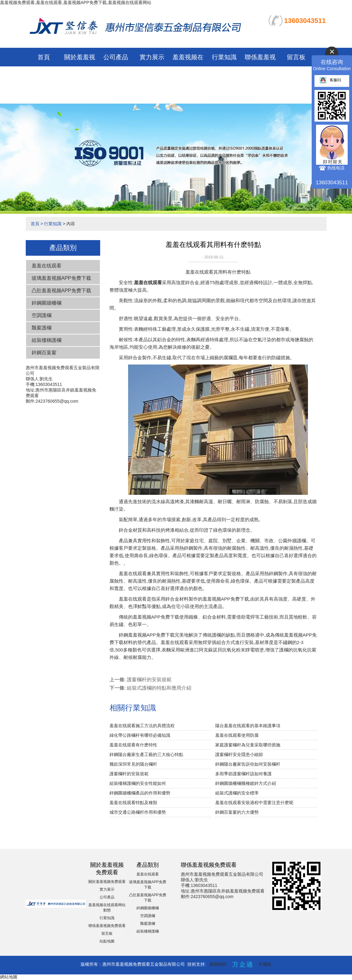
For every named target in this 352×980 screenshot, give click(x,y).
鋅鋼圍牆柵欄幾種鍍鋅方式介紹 (246, 783)
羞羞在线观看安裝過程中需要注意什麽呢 (254, 803)
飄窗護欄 (42, 328)
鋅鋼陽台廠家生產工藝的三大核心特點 (146, 754)
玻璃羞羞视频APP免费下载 (61, 278)
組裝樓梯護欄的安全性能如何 (138, 783)
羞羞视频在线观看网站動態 (188, 76)
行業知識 (224, 57)
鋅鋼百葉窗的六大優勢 (237, 812)
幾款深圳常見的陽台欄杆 (133, 764)
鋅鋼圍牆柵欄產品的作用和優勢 (140, 793)
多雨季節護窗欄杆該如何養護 (243, 774)
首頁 (44, 57)
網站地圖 (9, 977)
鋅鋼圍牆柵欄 (47, 303)
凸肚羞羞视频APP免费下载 (61, 291)
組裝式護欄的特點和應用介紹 (159, 688)
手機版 (265, 964)
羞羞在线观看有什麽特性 (133, 745)
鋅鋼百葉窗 (44, 353)
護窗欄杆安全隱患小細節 (239, 754)
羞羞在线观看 (47, 266)
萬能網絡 (218, 964)
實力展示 (152, 57)
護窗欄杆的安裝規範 (149, 680)
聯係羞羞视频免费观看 (107, 926)
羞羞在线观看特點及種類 (133, 803)
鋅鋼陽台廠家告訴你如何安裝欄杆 (248, 764)
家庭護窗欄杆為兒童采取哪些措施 (248, 745)
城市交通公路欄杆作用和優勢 (138, 812)
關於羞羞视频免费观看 (107, 882)
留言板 (296, 57)
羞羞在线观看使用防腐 (237, 735)
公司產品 (116, 57)
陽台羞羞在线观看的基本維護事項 (248, 726)
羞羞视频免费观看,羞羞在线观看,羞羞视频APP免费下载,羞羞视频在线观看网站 (76, 2)
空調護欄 (42, 315)
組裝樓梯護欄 (47, 340)
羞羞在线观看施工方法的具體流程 (142, 726)
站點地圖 (107, 941)
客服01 (330, 80)
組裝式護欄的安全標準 (237, 793)
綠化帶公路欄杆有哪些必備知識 (140, 735)
